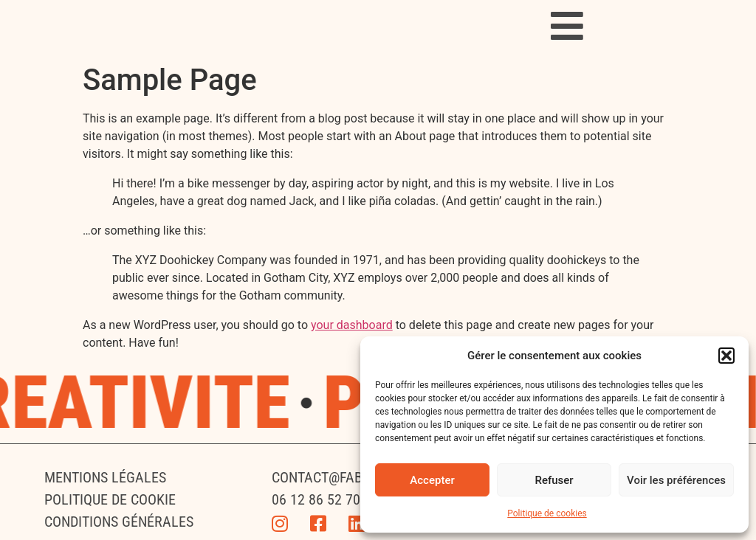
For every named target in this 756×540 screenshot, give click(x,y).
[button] (726, 356)
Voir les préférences (676, 480)
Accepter (432, 480)
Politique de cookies (547, 513)
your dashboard (352, 325)
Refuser (554, 480)
